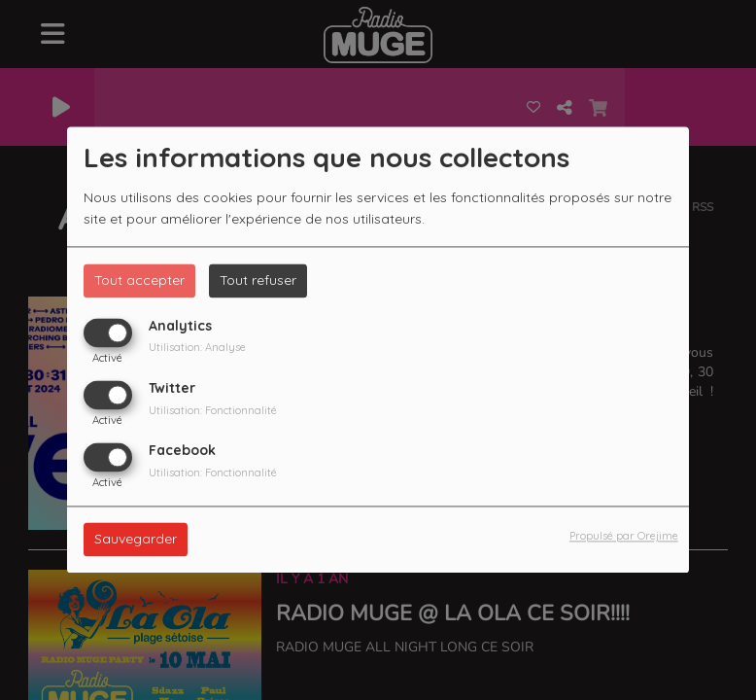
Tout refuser (258, 280)
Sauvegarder (136, 540)
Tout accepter (139, 280)
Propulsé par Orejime (624, 537)
